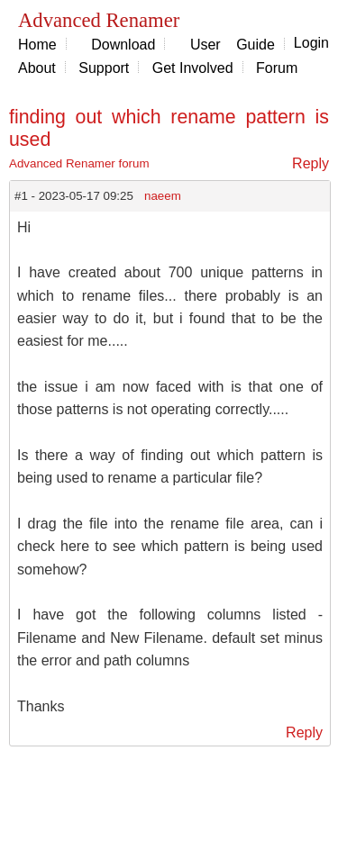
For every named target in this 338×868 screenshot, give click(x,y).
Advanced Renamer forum (79, 163)
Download (123, 45)
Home (37, 45)
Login (311, 43)
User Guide (233, 45)
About (37, 68)
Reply (311, 163)
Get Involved (193, 68)
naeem (163, 196)
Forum (277, 68)
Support (104, 68)
